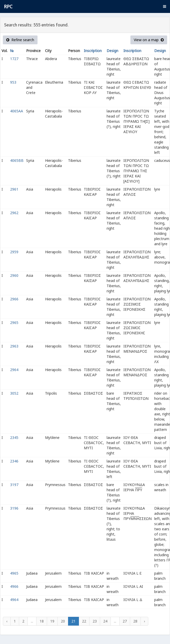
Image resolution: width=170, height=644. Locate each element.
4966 (14, 586)
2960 (14, 275)
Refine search (20, 40)
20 (63, 621)
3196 (14, 508)
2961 (14, 189)
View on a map (149, 40)
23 (95, 621)
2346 (14, 461)
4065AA (17, 111)
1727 (14, 59)
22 (84, 621)
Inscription (93, 51)
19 (52, 621)
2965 (14, 323)
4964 (14, 600)
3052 (14, 393)
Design (112, 51)
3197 (14, 485)
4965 (14, 573)
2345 (14, 437)
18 (42, 621)
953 (13, 82)
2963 (14, 346)
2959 (14, 252)
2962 (14, 213)
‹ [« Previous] (7, 621)
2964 (14, 370)
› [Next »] (144, 621)
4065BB (17, 160)
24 (105, 621)
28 (135, 621)
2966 (14, 299)
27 (125, 621)
